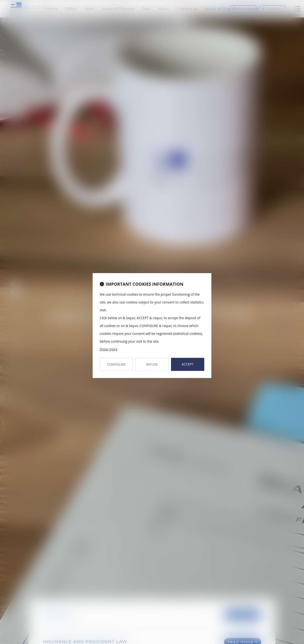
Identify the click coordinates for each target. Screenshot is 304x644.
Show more (109, 349)
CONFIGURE (116, 364)
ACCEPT (188, 364)
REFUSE (152, 364)
